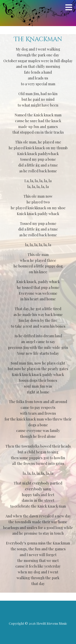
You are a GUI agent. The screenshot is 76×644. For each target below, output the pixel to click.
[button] (70, 7)
